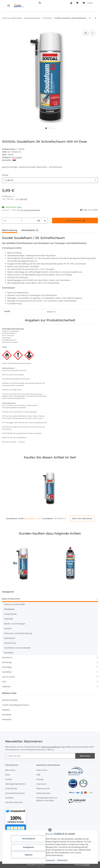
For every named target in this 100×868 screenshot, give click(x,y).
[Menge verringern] (5, 221)
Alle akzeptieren (29, 839)
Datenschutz (62, 860)
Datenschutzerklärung (51, 747)
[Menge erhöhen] (45, 221)
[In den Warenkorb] (4, 26)
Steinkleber (7, 672)
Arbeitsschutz (10, 643)
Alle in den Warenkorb (82, 518)
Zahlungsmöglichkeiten (15, 784)
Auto (4, 682)
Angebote (6, 686)
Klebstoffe (9, 619)
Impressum (50, 860)
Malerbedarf (10, 638)
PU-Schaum (17, 157)
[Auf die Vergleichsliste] (86, 33)
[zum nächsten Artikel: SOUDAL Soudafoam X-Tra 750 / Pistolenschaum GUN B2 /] (90, 18)
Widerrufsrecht (43, 788)
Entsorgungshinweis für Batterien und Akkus (47, 799)
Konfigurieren (29, 847)
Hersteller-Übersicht (14, 802)
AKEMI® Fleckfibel (10, 700)
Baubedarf (9, 653)
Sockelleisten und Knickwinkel (17, 648)
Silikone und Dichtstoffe (15, 604)
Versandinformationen (15, 793)
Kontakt (9, 779)
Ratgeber (6, 710)
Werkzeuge (7, 662)
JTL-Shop (86, 865)
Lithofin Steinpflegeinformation (16, 705)
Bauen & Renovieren (11, 599)
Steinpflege (7, 667)
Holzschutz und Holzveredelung (18, 633)
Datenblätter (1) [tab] (30, 230)
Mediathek (7, 715)
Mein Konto (10, 770)
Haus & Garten (8, 677)
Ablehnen (29, 855)
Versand (24, 199)
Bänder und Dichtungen (15, 624)
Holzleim (8, 628)
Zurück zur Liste (8, 18)
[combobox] (50, 180)
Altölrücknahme (43, 793)
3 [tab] (51, 128)
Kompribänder (11, 614)
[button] (50, 3)
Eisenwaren (7, 657)
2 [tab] (49, 128)
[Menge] (22, 221)
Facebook (9, 798)
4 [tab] (54, 128)
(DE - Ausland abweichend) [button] (30, 210)
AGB (38, 775)
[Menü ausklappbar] (9, 5)
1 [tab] (46, 128)
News (8, 775)
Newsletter (7, 719)
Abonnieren (85, 756)
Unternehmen (11, 788)
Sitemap (40, 779)
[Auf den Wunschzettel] (92, 33)
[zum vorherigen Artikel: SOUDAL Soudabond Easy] (95, 18)
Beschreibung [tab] (10, 230)
